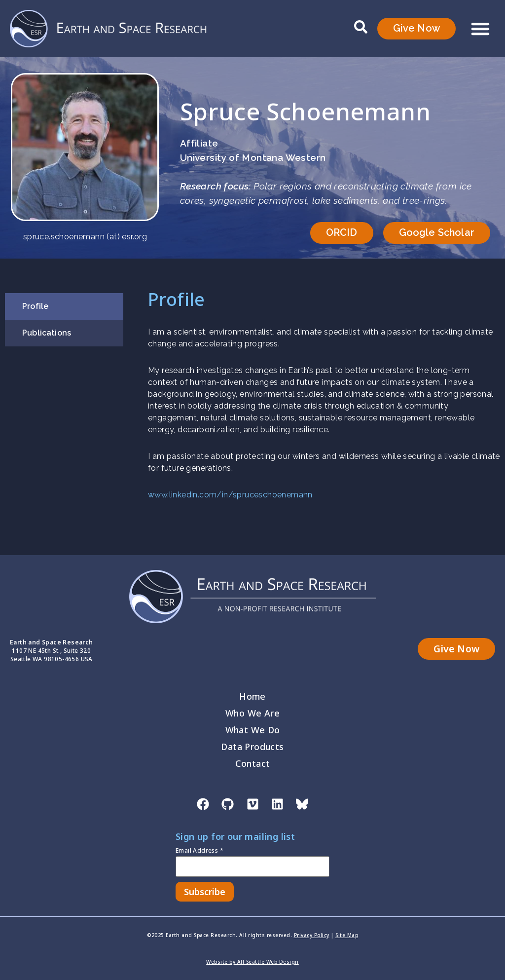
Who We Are (252, 714)
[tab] (64, 306)
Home (252, 697)
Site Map (347, 935)
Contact (253, 764)
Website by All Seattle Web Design (252, 962)
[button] (480, 29)
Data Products (252, 747)
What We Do (253, 730)
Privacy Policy (312, 935)
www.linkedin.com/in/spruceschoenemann (230, 495)
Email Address (199, 851)
